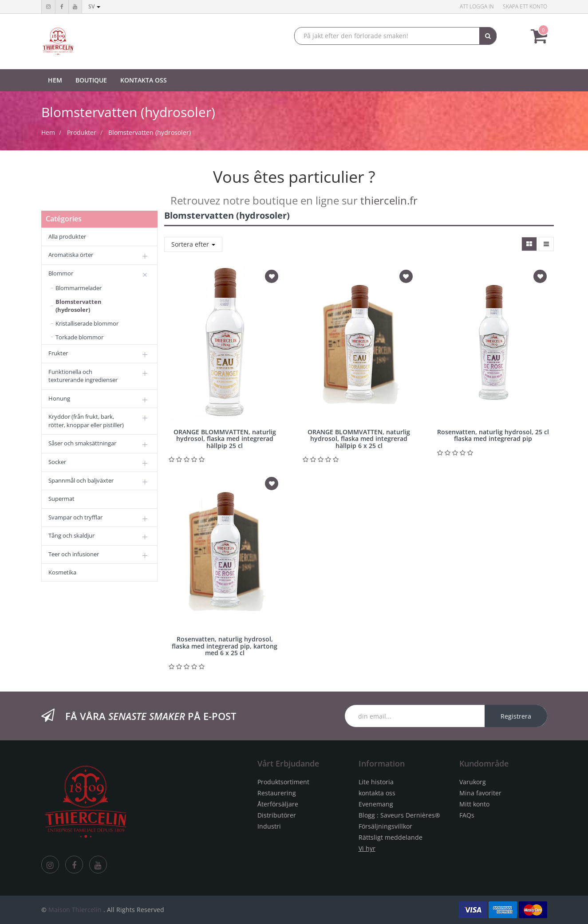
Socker (57, 462)
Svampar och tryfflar (75, 517)
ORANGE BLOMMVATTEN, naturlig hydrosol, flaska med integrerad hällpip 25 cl (225, 439)
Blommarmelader (79, 288)
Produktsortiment (283, 782)
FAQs (467, 815)
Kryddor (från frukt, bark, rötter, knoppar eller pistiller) (86, 421)
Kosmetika (62, 572)
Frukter (58, 353)
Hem (48, 132)
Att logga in (477, 6)
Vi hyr (367, 848)
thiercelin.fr (389, 200)
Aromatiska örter (71, 255)
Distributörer (277, 815)
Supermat (61, 499)
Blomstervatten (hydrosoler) (150, 132)
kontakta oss (377, 793)
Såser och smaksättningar (82, 443)
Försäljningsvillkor (385, 826)
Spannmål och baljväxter (81, 480)
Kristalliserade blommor (87, 323)
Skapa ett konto (525, 6)
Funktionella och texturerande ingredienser (83, 376)
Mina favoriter (480, 793)
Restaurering (277, 793)
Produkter (82, 132)
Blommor (61, 273)
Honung (59, 398)
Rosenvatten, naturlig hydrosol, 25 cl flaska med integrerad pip (493, 435)
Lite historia (376, 782)
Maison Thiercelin (75, 910)
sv (94, 6)
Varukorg (473, 782)
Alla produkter (67, 236)
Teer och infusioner (74, 554)
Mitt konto (474, 804)
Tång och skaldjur (71, 535)
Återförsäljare (278, 804)
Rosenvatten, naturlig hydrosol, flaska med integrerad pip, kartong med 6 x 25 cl (225, 646)
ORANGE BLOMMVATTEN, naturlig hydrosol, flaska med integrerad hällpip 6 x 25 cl (359, 439)
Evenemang (376, 804)
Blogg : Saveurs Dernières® (399, 815)
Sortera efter (193, 244)
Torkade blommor (79, 337)
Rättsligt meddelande (391, 837)
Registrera (516, 716)
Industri (269, 826)
